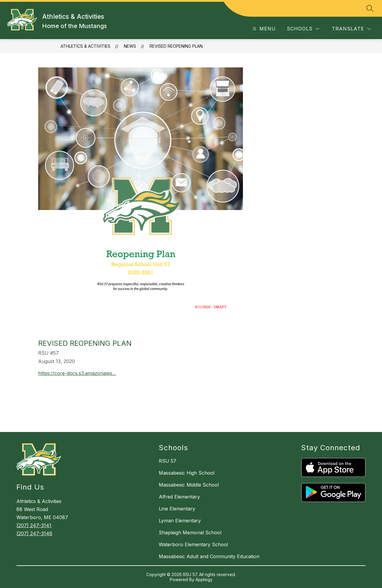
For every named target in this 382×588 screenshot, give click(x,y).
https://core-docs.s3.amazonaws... (77, 373)
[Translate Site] (351, 29)
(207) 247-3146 (34, 533)
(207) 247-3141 (34, 525)
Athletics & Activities (86, 46)
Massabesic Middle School (189, 485)
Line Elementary (177, 509)
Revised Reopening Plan (176, 46)
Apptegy (204, 579)
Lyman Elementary (180, 521)
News (130, 46)
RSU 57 (168, 461)
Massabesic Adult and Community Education (209, 556)
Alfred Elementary (179, 497)
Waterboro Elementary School (193, 544)
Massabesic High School (187, 473)
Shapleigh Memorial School (190, 533)
